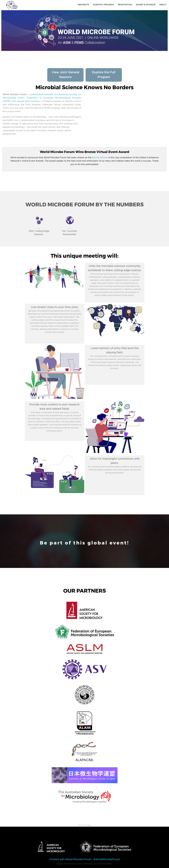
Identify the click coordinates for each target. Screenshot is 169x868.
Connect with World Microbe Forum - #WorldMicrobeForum (85, 860)
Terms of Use (98, 864)
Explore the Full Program (104, 75)
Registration (125, 5)
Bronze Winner (100, 158)
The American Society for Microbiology (80, 864)
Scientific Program (103, 5)
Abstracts (83, 5)
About (163, 5)
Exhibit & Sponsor (146, 5)
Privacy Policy (107, 864)
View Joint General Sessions (65, 75)
